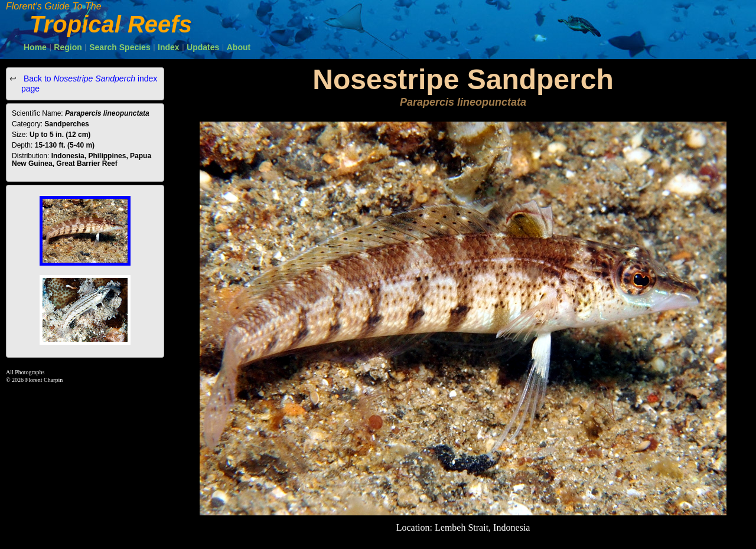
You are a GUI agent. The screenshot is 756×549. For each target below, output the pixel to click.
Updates (203, 47)
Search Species (120, 47)
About (239, 47)
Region (68, 47)
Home (35, 47)
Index (169, 47)
